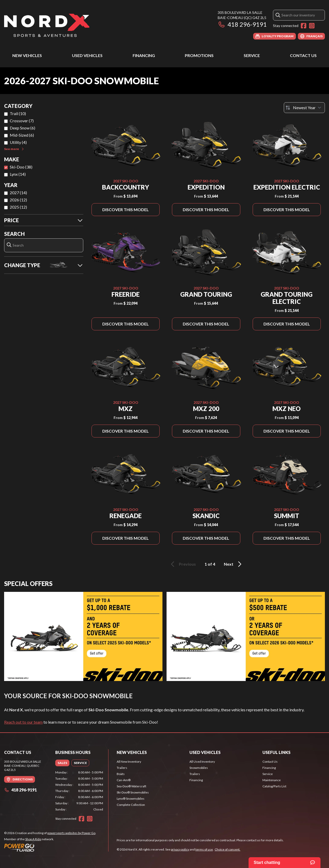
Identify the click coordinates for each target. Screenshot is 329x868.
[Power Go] (50, 847)
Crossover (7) (22, 121)
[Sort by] (304, 108)
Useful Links (276, 752)
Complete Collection (131, 805)
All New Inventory (129, 762)
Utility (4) (18, 142)
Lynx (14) (18, 174)
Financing (144, 55)
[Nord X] (47, 25)
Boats (121, 774)
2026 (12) (18, 200)
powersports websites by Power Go (71, 833)
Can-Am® (124, 780)
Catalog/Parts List (274, 786)
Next (234, 564)
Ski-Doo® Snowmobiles (133, 792)
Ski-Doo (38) (21, 167)
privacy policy (180, 849)
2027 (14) (18, 193)
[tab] (62, 763)
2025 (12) (18, 207)
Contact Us (303, 55)
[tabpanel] (79, 791)
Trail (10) (18, 113)
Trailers (122, 768)
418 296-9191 (242, 24)
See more (14, 149)
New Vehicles (27, 55)
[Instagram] (312, 26)
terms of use (204, 849)
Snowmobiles (199, 768)
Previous (182, 564)
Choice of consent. (227, 849)
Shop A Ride (33, 839)
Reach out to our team (23, 722)
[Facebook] (304, 26)
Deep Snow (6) (22, 128)
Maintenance (272, 780)
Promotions (199, 55)
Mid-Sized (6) (22, 135)
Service (252, 55)
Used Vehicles (87, 55)
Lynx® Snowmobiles (131, 799)
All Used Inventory (202, 762)
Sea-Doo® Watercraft (131, 786)
